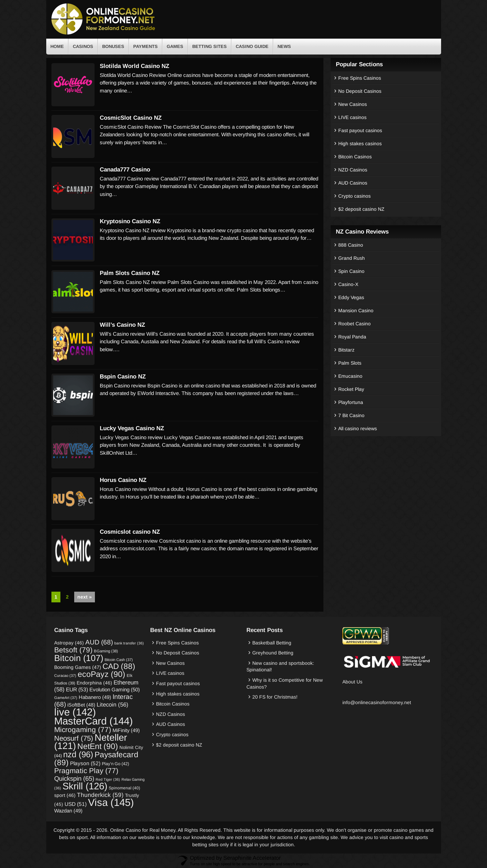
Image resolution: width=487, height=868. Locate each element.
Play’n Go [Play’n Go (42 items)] (115, 764)
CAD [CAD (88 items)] (119, 666)
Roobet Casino (354, 324)
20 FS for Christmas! (275, 697)
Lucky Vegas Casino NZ (132, 428)
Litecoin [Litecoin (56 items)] (113, 705)
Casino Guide (252, 46)
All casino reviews (358, 428)
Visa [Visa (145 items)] (111, 802)
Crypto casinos (354, 196)
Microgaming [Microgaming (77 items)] (83, 729)
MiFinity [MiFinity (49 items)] (126, 730)
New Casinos (353, 104)
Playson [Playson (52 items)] (85, 763)
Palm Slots (350, 363)
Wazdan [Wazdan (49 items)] (68, 811)
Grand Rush (352, 258)
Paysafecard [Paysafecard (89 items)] (96, 758)
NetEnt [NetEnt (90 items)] (98, 746)
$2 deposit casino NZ (361, 209)
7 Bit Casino (351, 415)
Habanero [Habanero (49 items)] (95, 697)
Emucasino (350, 376)
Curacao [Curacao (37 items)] (65, 675)
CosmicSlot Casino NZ (131, 118)
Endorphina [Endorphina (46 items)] (94, 683)
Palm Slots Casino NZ (130, 273)
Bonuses (113, 46)
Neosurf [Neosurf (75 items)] (74, 738)
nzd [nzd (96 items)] (78, 754)
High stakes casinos (360, 144)
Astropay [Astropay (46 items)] (69, 643)
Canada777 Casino (125, 170)
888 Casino (351, 245)
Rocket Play (351, 389)
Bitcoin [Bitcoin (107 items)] (79, 658)
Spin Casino (351, 271)
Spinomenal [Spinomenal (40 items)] (124, 788)
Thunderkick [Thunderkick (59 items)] (100, 795)
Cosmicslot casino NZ (130, 532)
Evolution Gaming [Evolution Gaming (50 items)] (115, 689)
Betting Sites (210, 46)
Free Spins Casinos (360, 78)
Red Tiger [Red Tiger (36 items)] (108, 779)
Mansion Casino (356, 310)
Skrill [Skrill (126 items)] (85, 786)
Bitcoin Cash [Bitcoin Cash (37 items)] (119, 660)
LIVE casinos (352, 117)
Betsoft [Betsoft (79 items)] (73, 650)
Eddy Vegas (351, 297)
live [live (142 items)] (75, 712)
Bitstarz (346, 350)
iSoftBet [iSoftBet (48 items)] (81, 705)
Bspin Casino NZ (123, 377)
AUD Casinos (353, 183)
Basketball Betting (272, 643)
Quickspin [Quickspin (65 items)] (74, 778)
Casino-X (348, 284)
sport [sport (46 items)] (65, 795)
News (284, 46)
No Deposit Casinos (360, 91)
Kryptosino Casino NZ (130, 221)
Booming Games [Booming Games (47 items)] (78, 667)
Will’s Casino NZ (122, 325)
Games (175, 46)
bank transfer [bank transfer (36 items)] (129, 643)
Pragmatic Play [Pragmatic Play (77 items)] (86, 771)
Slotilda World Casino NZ (134, 66)
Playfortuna (351, 402)
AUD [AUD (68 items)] (99, 642)
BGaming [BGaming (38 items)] (106, 651)
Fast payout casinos (360, 130)
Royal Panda (352, 337)
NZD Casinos (353, 170)
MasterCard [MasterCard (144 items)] (94, 721)
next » (85, 597)
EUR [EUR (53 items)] (77, 689)
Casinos (83, 46)
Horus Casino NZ (123, 480)
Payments (145, 46)
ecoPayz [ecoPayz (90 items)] (101, 674)
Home (57, 46)
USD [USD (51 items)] (76, 804)
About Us (352, 682)
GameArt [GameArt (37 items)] (66, 698)
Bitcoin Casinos (355, 157)
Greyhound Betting (273, 653)
